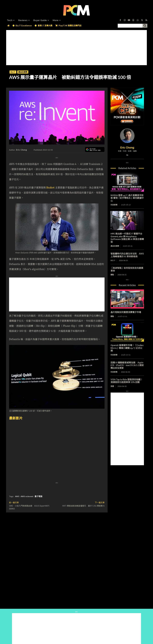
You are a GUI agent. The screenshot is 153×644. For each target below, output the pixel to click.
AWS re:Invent (27, 496)
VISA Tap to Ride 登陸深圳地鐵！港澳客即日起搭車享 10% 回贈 (127, 381)
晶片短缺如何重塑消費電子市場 (126, 312)
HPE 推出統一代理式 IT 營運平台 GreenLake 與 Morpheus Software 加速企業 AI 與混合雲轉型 (127, 238)
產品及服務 (23, 72)
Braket (51, 188)
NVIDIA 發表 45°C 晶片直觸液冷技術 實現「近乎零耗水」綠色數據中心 (127, 198)
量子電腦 (38, 496)
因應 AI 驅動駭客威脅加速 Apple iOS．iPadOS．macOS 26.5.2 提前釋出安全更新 (127, 365)
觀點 (112, 275)
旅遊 (112, 386)
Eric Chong (21, 150)
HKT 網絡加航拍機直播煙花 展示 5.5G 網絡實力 (83, 506)
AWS (17, 496)
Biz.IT (13, 72)
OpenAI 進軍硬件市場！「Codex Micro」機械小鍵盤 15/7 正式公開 (127, 348)
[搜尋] (145, 26)
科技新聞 (114, 205)
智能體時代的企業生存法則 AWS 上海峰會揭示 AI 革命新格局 (127, 255)
